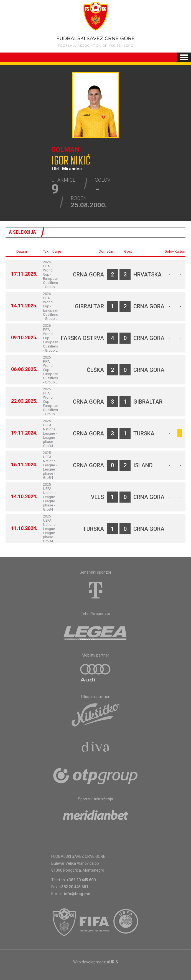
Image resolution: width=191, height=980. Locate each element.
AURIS (112, 962)
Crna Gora (88, 275)
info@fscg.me (77, 894)
